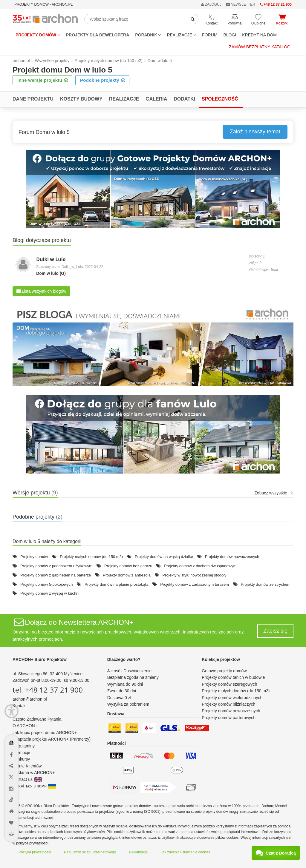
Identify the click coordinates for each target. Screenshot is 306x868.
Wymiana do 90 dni (125, 684)
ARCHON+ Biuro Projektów (40, 659)
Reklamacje (139, 852)
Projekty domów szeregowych (229, 684)
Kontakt (20, 706)
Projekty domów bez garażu (128, 566)
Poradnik (148, 35)
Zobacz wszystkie (274, 493)
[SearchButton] (193, 19)
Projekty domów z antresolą (127, 575)
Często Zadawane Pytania (37, 719)
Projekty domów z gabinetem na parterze (56, 575)
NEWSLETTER (241, 4)
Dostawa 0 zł (119, 698)
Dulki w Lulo (51, 259)
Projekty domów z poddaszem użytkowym (56, 566)
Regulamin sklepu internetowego (90, 852)
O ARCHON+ (25, 726)
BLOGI (230, 35)
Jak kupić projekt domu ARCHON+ (45, 733)
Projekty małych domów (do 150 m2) (91, 557)
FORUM (210, 35)
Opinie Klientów (27, 766)
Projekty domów (38, 35)
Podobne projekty (103, 80)
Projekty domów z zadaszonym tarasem (195, 584)
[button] (153, 189)
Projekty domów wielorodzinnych (232, 698)
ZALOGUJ (211, 4)
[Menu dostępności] (12, 711)
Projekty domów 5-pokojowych (47, 584)
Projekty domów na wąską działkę (164, 557)
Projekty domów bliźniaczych (228, 704)
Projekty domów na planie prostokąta (116, 584)
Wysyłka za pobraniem (128, 704)
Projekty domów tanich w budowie (233, 677)
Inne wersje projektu (43, 80)
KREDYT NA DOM (259, 35)
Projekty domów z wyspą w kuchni (50, 593)
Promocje (21, 753)
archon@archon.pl (30, 699)
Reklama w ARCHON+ (34, 773)
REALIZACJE (181, 35)
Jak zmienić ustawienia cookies (186, 852)
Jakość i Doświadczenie (130, 671)
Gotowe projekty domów (224, 671)
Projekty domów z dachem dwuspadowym (200, 566)
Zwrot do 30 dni (122, 691)
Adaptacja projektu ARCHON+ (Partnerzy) (52, 739)
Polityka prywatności (35, 852)
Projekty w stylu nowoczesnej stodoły (194, 575)
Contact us (27, 779)
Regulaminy (24, 746)
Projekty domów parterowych (229, 718)
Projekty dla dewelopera (98, 35)
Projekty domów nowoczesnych (232, 557)
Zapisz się (275, 631)
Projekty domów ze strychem (266, 584)
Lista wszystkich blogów (41, 291)
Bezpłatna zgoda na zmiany (133, 677)
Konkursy (21, 759)
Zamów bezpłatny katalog (260, 47)
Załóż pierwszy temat (255, 132)
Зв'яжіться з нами (34, 786)
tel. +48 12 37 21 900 (48, 690)
